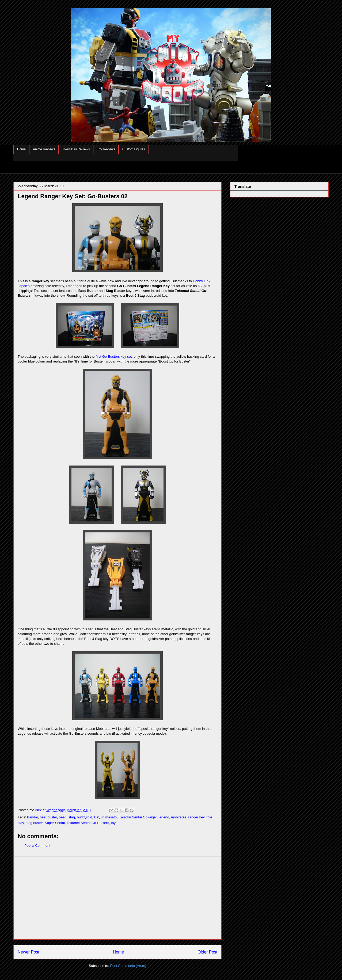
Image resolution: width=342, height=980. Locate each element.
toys (114, 823)
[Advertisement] (117, 898)
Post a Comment (37, 846)
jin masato (109, 817)
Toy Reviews (106, 149)
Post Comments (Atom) (128, 966)
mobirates (179, 817)
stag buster (34, 823)
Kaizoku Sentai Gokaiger (138, 817)
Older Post (207, 952)
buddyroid (84, 817)
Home (21, 149)
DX (97, 817)
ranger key (196, 817)
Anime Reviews (44, 149)
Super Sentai (55, 823)
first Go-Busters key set (114, 356)
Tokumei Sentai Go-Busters (88, 823)
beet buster (48, 817)
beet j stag (67, 817)
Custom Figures (134, 149)
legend (164, 817)
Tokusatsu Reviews (76, 149)
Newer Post (28, 952)
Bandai (32, 817)
